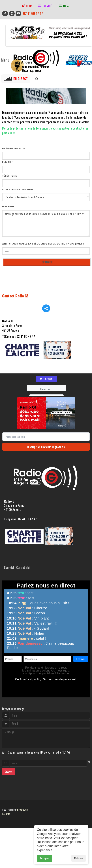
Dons (27, 6)
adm (6, 819)
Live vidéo (46, 6)
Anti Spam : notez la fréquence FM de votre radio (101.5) (43, 244)
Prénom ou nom (14, 149)
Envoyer (9, 776)
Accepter (45, 859)
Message (9, 206)
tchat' (65, 6)
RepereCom (23, 814)
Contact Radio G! (15, 296)
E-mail (8, 162)
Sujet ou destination (18, 190)
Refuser (79, 859)
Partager (46, 384)
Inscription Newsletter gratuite (46, 452)
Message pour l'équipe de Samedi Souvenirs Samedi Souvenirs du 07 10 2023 (46, 224)
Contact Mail (23, 573)
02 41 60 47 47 (33, 13)
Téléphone (10, 176)
